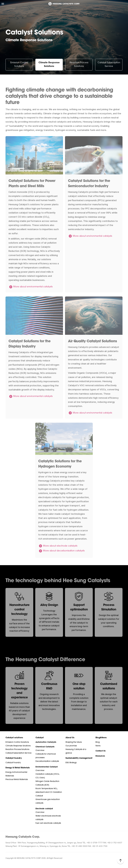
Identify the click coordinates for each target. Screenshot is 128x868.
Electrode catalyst (44, 809)
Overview (40, 751)
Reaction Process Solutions (79, 65)
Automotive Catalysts (46, 742)
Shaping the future (74, 742)
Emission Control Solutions (19, 65)
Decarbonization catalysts (47, 761)
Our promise (71, 746)
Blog (98, 742)
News (98, 746)
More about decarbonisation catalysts (64, 557)
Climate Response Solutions (49, 65)
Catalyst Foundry (13, 763)
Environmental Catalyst (47, 767)
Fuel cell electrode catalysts (48, 823)
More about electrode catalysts (60, 552)
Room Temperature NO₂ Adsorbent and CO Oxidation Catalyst (49, 792)
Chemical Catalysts (45, 747)
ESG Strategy (71, 763)
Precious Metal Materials (17, 780)
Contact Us (100, 751)
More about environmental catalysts (33, 293)
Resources (100, 756)
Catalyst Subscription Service (109, 65)
